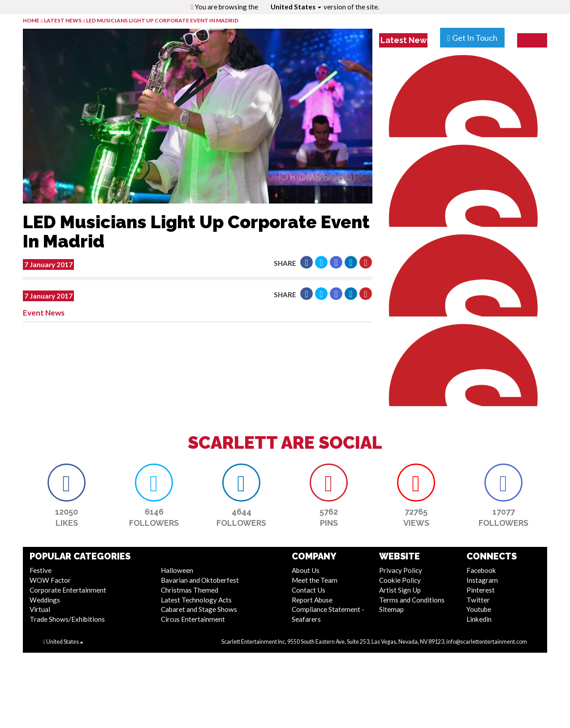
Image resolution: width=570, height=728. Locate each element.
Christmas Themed (190, 590)
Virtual (40, 609)
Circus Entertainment (193, 619)
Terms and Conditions (412, 600)
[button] (307, 262)
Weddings (45, 600)
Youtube (479, 609)
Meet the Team (315, 580)
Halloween (177, 570)
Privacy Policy (401, 570)
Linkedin (479, 619)
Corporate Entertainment (68, 590)
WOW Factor (50, 580)
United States (296, 7)
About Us (306, 570)
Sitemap (391, 609)
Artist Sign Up (400, 590)
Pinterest (481, 590)
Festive (41, 570)
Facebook (481, 570)
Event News (44, 313)
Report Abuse (312, 600)
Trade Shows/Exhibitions (67, 619)
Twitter (478, 600)
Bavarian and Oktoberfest (200, 580)
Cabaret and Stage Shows (199, 609)
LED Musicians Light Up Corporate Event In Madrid (162, 20)
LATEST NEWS (63, 20)
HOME (31, 20)
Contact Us (309, 590)
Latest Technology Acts (196, 600)
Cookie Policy (400, 580)
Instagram (482, 580)
